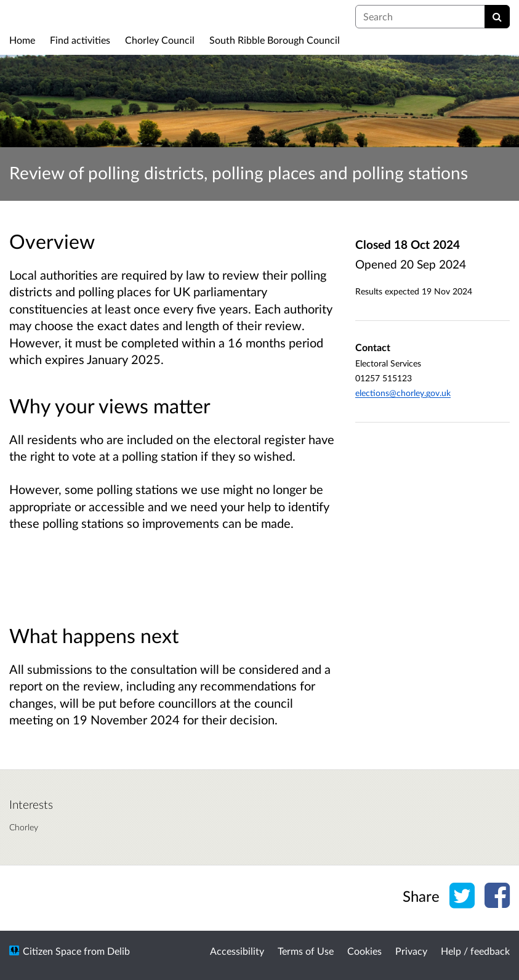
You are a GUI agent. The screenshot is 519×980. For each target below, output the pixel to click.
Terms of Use (306, 951)
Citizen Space (52, 951)
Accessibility (237, 951)
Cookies (364, 951)
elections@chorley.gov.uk (403, 393)
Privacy (411, 951)
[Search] (497, 17)
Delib (119, 951)
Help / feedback (475, 951)
